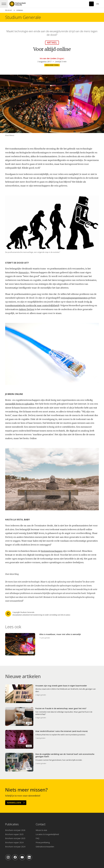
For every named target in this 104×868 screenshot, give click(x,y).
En (98, 4)
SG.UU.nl (8, 10)
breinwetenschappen (52, 551)
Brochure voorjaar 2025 (15, 838)
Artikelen (20, 10)
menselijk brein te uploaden (20, 404)
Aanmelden (14, 803)
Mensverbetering (52, 65)
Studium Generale (23, 17)
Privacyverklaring (43, 842)
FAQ (37, 838)
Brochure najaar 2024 (14, 842)
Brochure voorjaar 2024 (15, 847)
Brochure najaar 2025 (14, 834)
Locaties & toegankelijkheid (47, 834)
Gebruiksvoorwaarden (45, 847)
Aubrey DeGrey (27, 309)
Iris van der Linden (48, 58)
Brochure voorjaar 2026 (15, 830)
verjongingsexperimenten (74, 298)
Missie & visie (41, 830)
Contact (41, 824)
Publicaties (12, 824)
